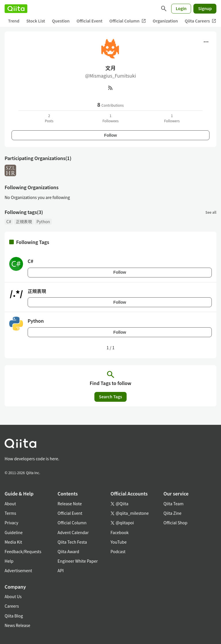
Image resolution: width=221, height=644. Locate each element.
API (61, 570)
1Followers (172, 118)
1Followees (110, 118)
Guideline (14, 532)
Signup (205, 8)
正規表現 (24, 221)
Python (43, 221)
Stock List (36, 21)
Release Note (70, 504)
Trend (14, 21)
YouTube (119, 542)
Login (181, 8)
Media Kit (13, 542)
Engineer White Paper (78, 561)
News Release (17, 625)
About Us (13, 596)
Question (61, 21)
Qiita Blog (14, 616)
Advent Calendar (73, 532)
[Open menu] (206, 42)
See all (211, 212)
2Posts (49, 118)
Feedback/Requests (23, 551)
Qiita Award (68, 551)
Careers (12, 606)
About (10, 504)
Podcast (118, 551)
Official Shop (175, 523)
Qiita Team (174, 504)
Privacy (11, 523)
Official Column (128, 21)
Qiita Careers (200, 21)
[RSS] (110, 88)
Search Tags (110, 397)
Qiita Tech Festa (72, 542)
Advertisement (18, 570)
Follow (110, 135)
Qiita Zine (173, 513)
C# (9, 221)
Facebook (120, 532)
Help (9, 561)
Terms (10, 513)
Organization (165, 21)
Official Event (89, 21)
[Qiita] (16, 9)
